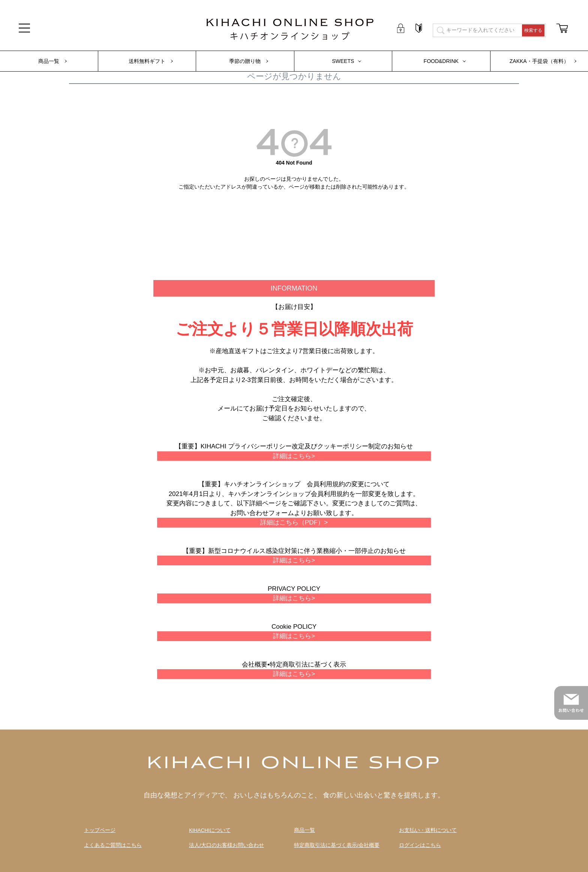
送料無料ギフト (147, 61)
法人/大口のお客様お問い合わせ (226, 845)
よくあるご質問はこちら (113, 845)
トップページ (100, 830)
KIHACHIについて (210, 830)
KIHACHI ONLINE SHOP (294, 764)
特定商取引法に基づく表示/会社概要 (337, 845)
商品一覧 (49, 61)
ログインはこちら (420, 845)
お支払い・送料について (428, 830)
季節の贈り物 (245, 61)
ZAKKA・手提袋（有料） (539, 61)
